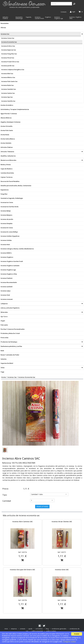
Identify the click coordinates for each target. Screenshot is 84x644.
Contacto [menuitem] (64, 12)
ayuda (30, 629)
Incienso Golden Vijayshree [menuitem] (10, 236)
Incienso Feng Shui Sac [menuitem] (9, 54)
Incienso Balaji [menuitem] (6, 211)
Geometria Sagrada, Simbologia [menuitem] (23, 18)
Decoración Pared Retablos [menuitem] (10, 181)
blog (47, 629)
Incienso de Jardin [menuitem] (7, 219)
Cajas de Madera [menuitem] (7, 169)
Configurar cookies (69, 642)
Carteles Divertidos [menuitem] (7, 173)
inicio (6, 629)
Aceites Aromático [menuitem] (7, 105)
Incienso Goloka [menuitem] (6, 240)
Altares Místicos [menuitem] (6, 118)
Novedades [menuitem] (5, 23)
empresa (14, 629)
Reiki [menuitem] (2, 351)
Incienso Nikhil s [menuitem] (6, 253)
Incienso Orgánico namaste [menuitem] (10, 266)
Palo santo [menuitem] (4, 325)
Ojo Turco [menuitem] (4, 316)
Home (4, 377)
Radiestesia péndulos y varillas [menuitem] (11, 346)
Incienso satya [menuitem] (6, 291)
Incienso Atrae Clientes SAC (62, 522)
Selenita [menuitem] (4, 359)
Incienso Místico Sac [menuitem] (8, 77)
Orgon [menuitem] (3, 321)
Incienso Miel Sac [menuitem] (7, 74)
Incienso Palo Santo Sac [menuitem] (9, 81)
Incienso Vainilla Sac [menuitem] (8, 101)
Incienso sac (12, 377)
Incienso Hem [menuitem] (5, 244)
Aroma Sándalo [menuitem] (6, 143)
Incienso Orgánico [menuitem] (7, 257)
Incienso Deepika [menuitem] (7, 223)
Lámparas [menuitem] (4, 304)
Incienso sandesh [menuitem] (7, 287)
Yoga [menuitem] (2, 372)
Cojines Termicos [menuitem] (7, 177)
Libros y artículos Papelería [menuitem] (10, 308)
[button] (74, 4)
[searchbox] (61, 4)
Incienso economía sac (27, 377)
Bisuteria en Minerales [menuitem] (9, 160)
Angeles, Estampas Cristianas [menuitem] (11, 122)
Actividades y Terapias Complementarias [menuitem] (15, 109)
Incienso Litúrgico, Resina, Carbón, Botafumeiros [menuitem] (17, 249)
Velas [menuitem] (3, 368)
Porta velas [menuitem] (4, 338)
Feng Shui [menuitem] (4, 194)
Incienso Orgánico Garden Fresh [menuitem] (43, 18)
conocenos (39, 629)
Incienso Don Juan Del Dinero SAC (22, 570)
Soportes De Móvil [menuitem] (7, 363)
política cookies (51, 631)
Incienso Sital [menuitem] (5, 295)
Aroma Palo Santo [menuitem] (7, 130)
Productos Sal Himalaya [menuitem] (9, 342)
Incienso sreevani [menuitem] (7, 299)
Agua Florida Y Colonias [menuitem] (9, 114)
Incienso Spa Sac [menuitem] (7, 97)
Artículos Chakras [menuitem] (5, 18)
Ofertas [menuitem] (3, 28)
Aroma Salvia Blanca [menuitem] (8, 139)
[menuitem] (24, 5)
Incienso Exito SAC (62, 570)
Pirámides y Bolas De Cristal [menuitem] (10, 333)
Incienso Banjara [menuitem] (6, 215)
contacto (23, 629)
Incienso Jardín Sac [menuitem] (8, 66)
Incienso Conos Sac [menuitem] (8, 38)
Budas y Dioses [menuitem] (6, 165)
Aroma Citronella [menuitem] (7, 126)
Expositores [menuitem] (5, 190)
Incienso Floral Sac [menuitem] (8, 58)
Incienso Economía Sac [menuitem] (9, 42)
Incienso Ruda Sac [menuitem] (8, 85)
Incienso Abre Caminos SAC (22, 522)
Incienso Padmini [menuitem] (7, 278)
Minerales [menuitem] (4, 312)
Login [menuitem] (73, 12)
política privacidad (37, 631)
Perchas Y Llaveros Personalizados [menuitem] (13, 329)
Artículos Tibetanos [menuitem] (7, 152)
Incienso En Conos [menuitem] (7, 228)
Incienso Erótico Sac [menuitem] (8, 46)
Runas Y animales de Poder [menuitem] (10, 355)
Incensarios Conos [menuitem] (7, 202)
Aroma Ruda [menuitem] (5, 135)
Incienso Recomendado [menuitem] (9, 282)
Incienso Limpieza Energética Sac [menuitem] (13, 70)
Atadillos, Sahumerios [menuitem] (8, 156)
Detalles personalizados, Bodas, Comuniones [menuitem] (16, 186)
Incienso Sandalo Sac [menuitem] (9, 89)
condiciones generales (59, 629)
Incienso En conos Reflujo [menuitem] (9, 232)
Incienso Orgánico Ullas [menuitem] (75, 18)
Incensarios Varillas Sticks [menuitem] (10, 207)
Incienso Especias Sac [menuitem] (9, 50)
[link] (40, 626)
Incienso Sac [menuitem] (5, 34)
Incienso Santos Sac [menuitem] (8, 93)
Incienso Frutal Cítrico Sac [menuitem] (10, 62)
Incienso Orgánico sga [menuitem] (59, 18)
